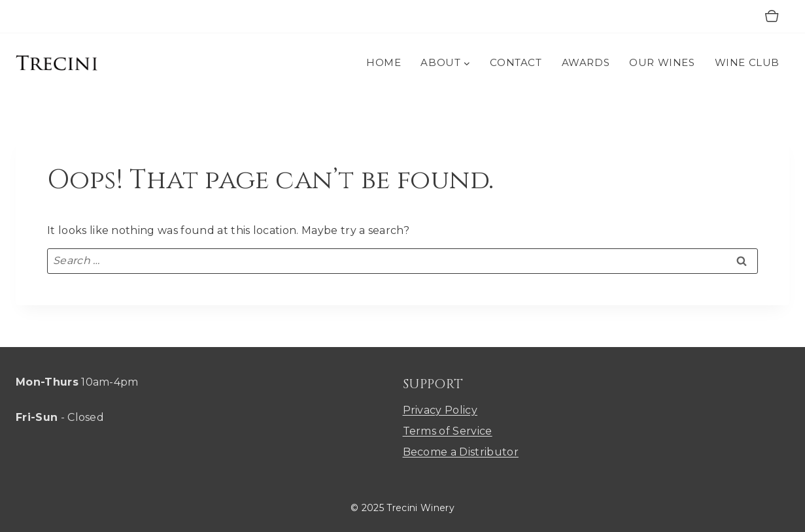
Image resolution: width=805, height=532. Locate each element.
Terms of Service (448, 431)
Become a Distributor (461, 452)
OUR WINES (662, 62)
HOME (384, 62)
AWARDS (586, 62)
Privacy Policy (440, 410)
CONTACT (516, 62)
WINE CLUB (747, 62)
